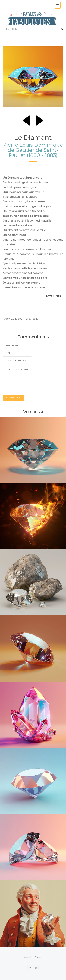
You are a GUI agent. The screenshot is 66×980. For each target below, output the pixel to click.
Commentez (13, 398)
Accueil (27, 957)
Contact (39, 957)
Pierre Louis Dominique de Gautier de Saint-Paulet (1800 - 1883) (33, 150)
